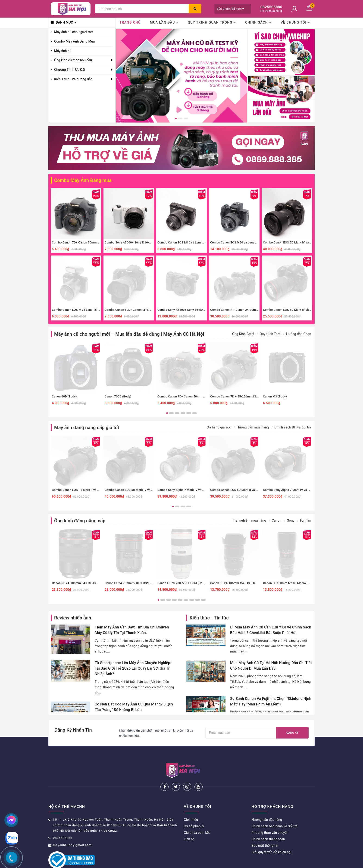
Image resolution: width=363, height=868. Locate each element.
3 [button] (186, 119)
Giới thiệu (191, 804)
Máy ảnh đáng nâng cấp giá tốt (87, 428)
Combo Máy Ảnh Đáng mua (83, 180)
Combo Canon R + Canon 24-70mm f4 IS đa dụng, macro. (249, 310)
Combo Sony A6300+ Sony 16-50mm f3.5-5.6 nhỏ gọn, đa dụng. (201, 310)
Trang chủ (130, 22)
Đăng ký (292, 733)
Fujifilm (306, 520)
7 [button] (192, 600)
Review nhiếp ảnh (73, 618)
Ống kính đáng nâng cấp (80, 521)
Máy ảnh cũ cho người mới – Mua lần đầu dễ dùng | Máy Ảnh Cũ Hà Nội (129, 334)
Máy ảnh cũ (63, 51)
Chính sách (258, 22)
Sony (291, 520)
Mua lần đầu (164, 22)
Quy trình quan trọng (212, 22)
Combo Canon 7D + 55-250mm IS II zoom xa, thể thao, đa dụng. (254, 396)
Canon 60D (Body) (64, 396)
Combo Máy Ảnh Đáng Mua (75, 41)
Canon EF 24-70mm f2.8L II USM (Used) (132, 583)
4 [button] (183, 413)
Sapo (221, 863)
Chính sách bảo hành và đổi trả (275, 811)
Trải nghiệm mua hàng (250, 520)
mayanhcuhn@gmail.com (72, 830)
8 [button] (197, 600)
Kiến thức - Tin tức (209, 618)
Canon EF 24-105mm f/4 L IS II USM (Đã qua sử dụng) (247, 583)
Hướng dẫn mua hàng (253, 427)
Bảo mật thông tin (265, 830)
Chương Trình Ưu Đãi (70, 70)
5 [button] (189, 413)
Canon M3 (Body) (275, 396)
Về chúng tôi (295, 22)
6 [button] (194, 413)
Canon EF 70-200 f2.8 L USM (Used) (182, 583)
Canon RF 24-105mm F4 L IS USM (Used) (80, 583)
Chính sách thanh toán (268, 824)
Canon (277, 520)
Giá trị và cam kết (197, 817)
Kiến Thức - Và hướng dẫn (73, 79)
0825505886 (63, 823)
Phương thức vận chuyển (270, 817)
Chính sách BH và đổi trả (293, 427)
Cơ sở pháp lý (194, 811)
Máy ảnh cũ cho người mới (74, 32)
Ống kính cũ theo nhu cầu (73, 60)
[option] (182, 76)
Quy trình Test (270, 334)
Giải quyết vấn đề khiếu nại (272, 837)
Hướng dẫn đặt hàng (267, 804)
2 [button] (180, 119)
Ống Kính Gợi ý (243, 334)
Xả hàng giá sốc (219, 427)
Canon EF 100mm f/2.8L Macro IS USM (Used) (295, 583)
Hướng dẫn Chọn (299, 334)
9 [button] (203, 600)
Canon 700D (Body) (118, 396)
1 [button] (176, 119)
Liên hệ (189, 824)
